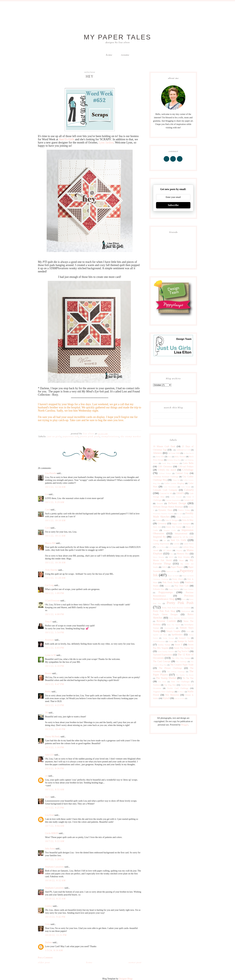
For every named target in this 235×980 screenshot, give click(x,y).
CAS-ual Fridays (186, 467)
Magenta (179, 550)
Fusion (158, 520)
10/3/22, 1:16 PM (55, 747)
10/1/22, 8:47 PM (55, 684)
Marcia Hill (50, 543)
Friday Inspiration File (185, 517)
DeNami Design (177, 503)
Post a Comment (45, 958)
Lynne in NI (50, 655)
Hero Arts (157, 527)
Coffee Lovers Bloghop (174, 483)
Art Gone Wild (174, 453)
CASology (188, 470)
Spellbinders (177, 635)
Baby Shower (180, 457)
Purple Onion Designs (165, 614)
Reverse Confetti (166, 621)
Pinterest (168, 586)
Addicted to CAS (183, 450)
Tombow (157, 685)
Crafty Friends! (176, 497)
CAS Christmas (165, 467)
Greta (48, 924)
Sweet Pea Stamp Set (184, 648)
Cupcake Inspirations (173, 500)
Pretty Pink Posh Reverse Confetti (176, 608)
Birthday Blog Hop (174, 460)
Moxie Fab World (162, 560)
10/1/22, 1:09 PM (55, 593)
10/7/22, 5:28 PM (55, 859)
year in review (179, 698)
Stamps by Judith (185, 641)
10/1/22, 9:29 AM (55, 502)
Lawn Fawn (189, 544)
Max (172, 554)
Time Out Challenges (180, 682)
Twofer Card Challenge (178, 688)
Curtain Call (189, 500)
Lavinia (177, 544)
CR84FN (180, 493)
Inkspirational (181, 534)
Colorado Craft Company (165, 490)
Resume (125, 55)
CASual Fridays (165, 473)
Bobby (48, 692)
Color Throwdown (170, 487)
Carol (48, 510)
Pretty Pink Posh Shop (164, 611)
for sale (180, 514)
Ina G (48, 797)
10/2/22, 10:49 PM (55, 729)
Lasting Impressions (161, 544)
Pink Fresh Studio (171, 582)
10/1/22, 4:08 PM (55, 614)
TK (47, 713)
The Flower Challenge (170, 668)
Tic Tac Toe (188, 678)
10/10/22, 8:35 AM (55, 899)
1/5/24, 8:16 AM (54, 950)
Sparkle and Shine (160, 635)
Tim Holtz (162, 682)
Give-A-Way (188, 520)
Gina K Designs (172, 520)
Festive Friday (184, 510)
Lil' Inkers (167, 550)
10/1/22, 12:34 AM (55, 487)
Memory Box (183, 554)
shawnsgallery (170, 628)
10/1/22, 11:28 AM (55, 578)
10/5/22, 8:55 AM (55, 790)
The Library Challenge (176, 672)
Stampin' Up (184, 638)
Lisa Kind (50, 815)
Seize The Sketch (173, 625)
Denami (160, 503)
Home (109, 55)
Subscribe (173, 205)
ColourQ (189, 490)
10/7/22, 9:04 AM (55, 826)
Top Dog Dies (170, 685)
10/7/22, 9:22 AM (55, 841)
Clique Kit (176, 480)
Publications (186, 611)
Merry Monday (159, 557)
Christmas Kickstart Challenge (166, 477)
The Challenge (181, 661)
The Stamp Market (131, 437)
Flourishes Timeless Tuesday (163, 514)
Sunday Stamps (164, 645)
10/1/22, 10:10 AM (55, 520)
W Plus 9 (181, 692)
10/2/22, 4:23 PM (55, 705)
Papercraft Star (171, 571)
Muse (181, 560)
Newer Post (135, 963)
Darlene (49, 942)
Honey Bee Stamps (174, 527)
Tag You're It (183, 651)
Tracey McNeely (53, 737)
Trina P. (48, 622)
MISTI (171, 557)
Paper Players (177, 567)
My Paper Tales (117, 37)
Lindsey (49, 906)
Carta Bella (188, 463)
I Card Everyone (52, 601)
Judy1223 (49, 755)
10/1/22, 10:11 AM (55, 536)
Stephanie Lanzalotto (55, 867)
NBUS (165, 567)
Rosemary (50, 640)
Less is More (161, 547)
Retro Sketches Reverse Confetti (181, 618)
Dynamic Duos (165, 510)
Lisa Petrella (51, 473)
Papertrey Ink (71, 437)
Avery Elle (160, 457)
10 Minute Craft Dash (164, 446)
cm (46, 776)
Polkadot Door (159, 589)
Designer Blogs (126, 979)
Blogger (185, 725)
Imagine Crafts (170, 530)
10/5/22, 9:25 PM (55, 808)
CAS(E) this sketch (167, 470)
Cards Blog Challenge (170, 463)
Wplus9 (166, 698)
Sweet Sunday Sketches (166, 651)
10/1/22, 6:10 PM (55, 666)
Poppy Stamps (188, 589)
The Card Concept (162, 661)
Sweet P (178, 645)
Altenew (158, 453)
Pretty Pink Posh (90, 437)
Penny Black (178, 579)
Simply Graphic (173, 631)
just (165, 540)
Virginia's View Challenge (164, 692)
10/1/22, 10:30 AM (55, 563)
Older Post (44, 963)
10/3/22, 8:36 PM (55, 768)
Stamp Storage (168, 638)
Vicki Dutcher (51, 570)
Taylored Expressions (163, 655)
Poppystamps (166, 592)
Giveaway (162, 524)
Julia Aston (50, 849)
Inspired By (159, 537)
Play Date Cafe (182, 586)
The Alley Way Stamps (181, 658)
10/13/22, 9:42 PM (55, 917)
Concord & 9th (166, 493)
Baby (170, 457)
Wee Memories (172, 695)
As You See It (188, 453)
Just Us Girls (54, 437)
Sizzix (188, 631)
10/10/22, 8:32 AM (55, 880)
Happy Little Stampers (181, 524)
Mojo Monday (184, 557)
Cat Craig (49, 585)
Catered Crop (182, 473)
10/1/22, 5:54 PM (55, 633)
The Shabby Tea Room (185, 675)
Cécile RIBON (52, 833)
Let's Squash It (174, 547)
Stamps (171, 641)
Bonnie (48, 673)
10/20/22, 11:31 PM (56, 935)
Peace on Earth (173, 576)
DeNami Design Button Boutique (168, 507)
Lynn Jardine (106, 143)
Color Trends (186, 487)
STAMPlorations (110, 437)
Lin (47, 494)
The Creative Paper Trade (182, 665)
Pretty (184, 599)
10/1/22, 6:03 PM (55, 648)
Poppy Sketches (174, 589)
